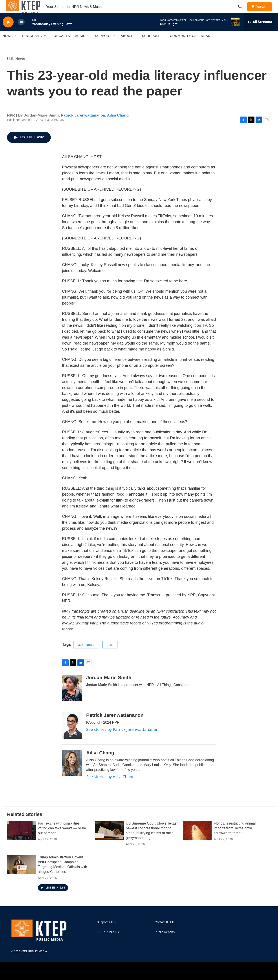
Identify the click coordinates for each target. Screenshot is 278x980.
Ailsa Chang (118, 125)
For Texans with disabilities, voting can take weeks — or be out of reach (62, 838)
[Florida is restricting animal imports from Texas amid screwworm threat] (197, 840)
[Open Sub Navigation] (16, 46)
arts (110, 655)
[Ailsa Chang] (72, 773)
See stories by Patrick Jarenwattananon (122, 739)
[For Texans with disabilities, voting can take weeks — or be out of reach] (21, 840)
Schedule (151, 46)
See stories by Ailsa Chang (110, 787)
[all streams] (260, 32)
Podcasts (61, 46)
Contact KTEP (164, 932)
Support (103, 46)
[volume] (21, 32)
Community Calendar (190, 46)
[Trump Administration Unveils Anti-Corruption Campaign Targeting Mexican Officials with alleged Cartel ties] (21, 874)
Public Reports (165, 942)
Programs (32, 46)
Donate (264, 12)
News (8, 46)
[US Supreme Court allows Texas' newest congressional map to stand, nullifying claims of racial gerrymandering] (109, 840)
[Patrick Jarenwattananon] (72, 735)
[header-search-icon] (242, 12)
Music (80, 46)
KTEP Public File (108, 942)
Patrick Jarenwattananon (83, 125)
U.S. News (16, 69)
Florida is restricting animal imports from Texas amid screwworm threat (235, 838)
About (127, 46)
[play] (8, 32)
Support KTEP (107, 932)
